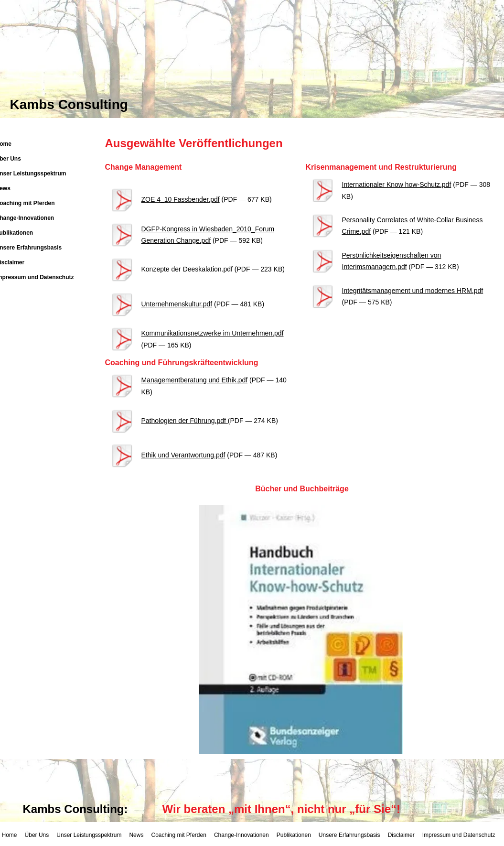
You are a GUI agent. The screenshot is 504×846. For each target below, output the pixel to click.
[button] (301, 629)
